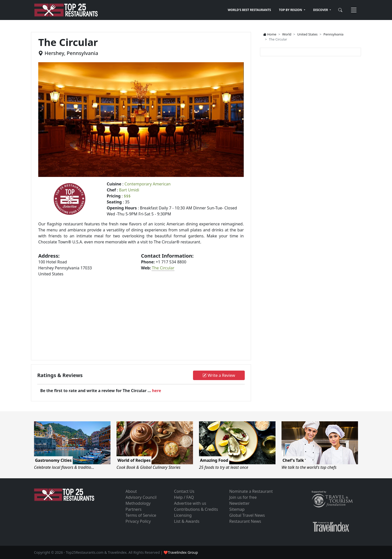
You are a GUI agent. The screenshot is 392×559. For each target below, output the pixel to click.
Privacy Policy (138, 521)
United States (307, 34)
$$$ (127, 196)
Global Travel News (247, 515)
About (131, 491)
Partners (133, 509)
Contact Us (184, 491)
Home (270, 34)
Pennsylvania (333, 34)
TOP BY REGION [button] (291, 10)
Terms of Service (141, 515)
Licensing (183, 515)
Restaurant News (245, 521)
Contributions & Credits (196, 509)
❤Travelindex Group (181, 552)
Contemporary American (148, 184)
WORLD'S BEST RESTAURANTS (249, 10)
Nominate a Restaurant (251, 491)
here (156, 391)
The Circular (163, 268)
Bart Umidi (129, 190)
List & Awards (187, 521)
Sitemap (237, 509)
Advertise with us (190, 503)
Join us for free (243, 497)
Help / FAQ (184, 497)
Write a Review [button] (219, 375)
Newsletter (239, 503)
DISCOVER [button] (321, 10)
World (287, 34)
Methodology (138, 503)
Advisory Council (141, 497)
